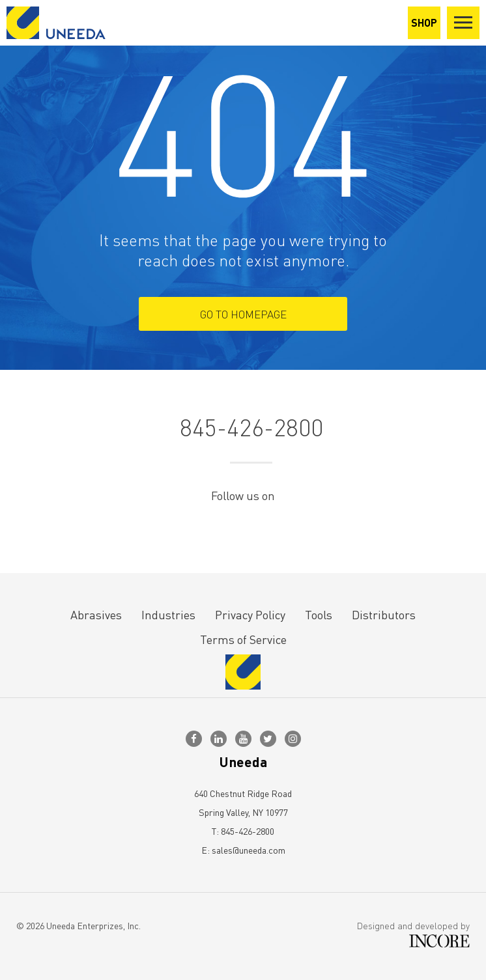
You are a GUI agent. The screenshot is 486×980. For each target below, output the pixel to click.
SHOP (424, 22)
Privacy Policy (250, 614)
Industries (168, 614)
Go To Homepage (243, 314)
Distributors (384, 614)
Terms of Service (243, 639)
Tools (319, 614)
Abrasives (96, 614)
